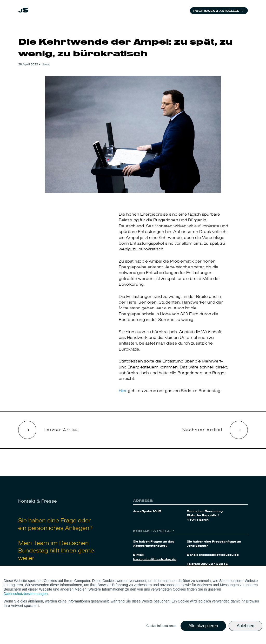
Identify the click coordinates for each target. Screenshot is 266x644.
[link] (23, 11)
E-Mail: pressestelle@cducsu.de (213, 554)
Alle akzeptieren (203, 626)
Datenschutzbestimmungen (26, 594)
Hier (123, 390)
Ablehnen (245, 626)
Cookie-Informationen (161, 626)
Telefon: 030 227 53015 (207, 564)
